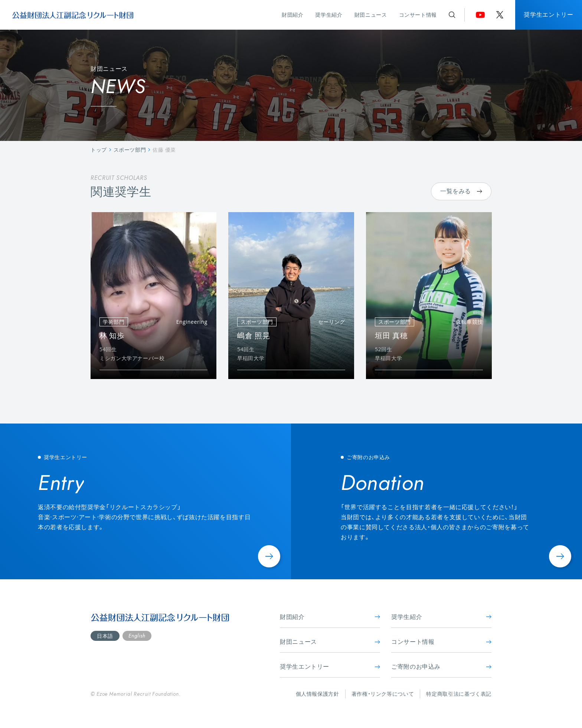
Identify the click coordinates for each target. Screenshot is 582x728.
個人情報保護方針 (318, 694)
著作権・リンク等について (383, 694)
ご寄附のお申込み (441, 666)
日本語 (105, 636)
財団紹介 (293, 15)
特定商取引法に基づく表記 (459, 694)
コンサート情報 (418, 15)
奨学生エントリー (548, 14)
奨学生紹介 (329, 15)
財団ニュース (371, 15)
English (137, 636)
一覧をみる (461, 191)
